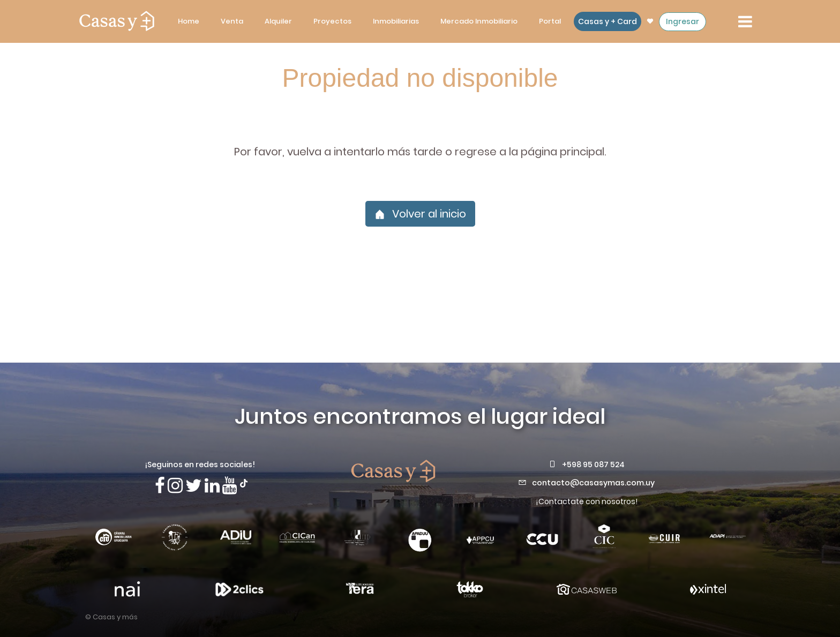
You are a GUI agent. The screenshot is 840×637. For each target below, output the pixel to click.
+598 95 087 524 (593, 464)
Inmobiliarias (396, 21)
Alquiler (278, 21)
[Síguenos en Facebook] (160, 486)
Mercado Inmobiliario (479, 21)
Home (189, 21)
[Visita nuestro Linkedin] (212, 486)
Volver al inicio (420, 214)
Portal (550, 21)
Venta (232, 21)
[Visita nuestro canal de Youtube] (230, 486)
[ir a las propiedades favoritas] (650, 21)
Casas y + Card (607, 21)
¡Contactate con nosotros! (587, 501)
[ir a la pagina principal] (117, 21)
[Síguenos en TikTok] (244, 482)
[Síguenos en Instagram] (175, 486)
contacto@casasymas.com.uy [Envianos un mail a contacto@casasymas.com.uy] (593, 483)
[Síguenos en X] (194, 486)
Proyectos (332, 21)
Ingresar (682, 21)
